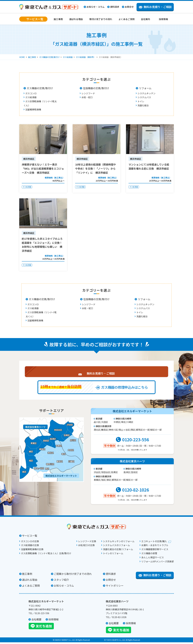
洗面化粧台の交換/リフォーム (118, 551)
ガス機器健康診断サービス (155, 551)
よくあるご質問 (127, 19)
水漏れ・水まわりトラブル (155, 547)
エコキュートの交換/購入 (154, 543)
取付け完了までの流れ (101, 19)
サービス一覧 (30, 537)
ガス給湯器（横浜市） (86, 57)
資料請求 (115, 7)
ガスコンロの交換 (30, 543)
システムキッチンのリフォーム (119, 543)
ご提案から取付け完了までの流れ (73, 575)
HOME (22, 57)
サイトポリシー (115, 587)
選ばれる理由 (76, 19)
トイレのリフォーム (113, 555)
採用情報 (163, 19)
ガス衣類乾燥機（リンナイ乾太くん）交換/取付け (46, 555)
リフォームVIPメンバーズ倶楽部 (158, 563)
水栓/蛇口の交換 (86, 547)
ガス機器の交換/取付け (49, 57)
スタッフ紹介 (61, 581)
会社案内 (145, 19)
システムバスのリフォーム (116, 547)
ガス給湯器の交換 (30, 547)
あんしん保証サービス (153, 559)
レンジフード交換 (87, 543)
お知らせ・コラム (96, 7)
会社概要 (36, 621)
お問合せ (129, 7)
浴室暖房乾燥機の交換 (32, 551)
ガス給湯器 (68, 57)
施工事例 (58, 19)
